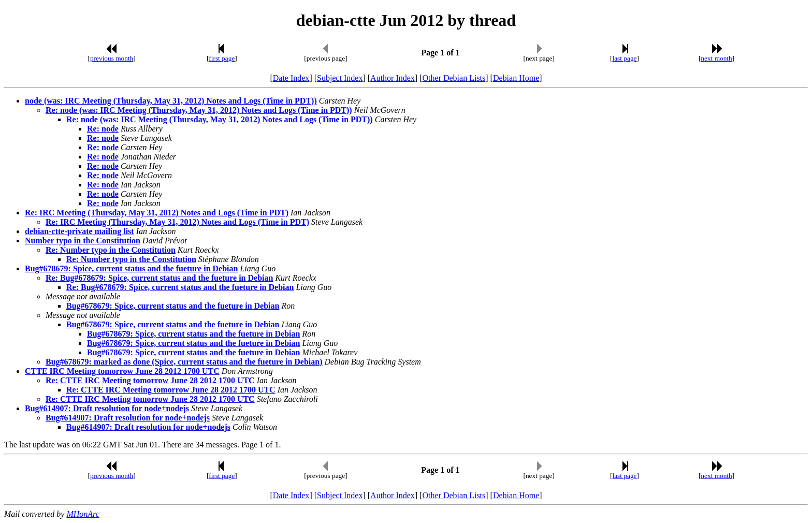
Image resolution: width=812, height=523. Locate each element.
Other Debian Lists (454, 78)
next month (716, 58)
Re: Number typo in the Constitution (111, 250)
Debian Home (516, 78)
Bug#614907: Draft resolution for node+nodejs (107, 408)
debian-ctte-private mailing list (79, 231)
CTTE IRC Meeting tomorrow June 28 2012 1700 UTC (122, 371)
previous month (112, 58)
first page (222, 58)
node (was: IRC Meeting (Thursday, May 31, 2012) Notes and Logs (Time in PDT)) (171, 101)
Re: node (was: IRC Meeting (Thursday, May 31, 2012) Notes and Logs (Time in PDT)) (199, 110)
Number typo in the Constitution (83, 241)
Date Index (291, 78)
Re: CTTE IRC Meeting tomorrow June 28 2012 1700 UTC (150, 380)
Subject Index (340, 78)
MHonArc (83, 514)
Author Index (393, 78)
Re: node (103, 129)
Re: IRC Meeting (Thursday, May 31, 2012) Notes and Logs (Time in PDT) (157, 213)
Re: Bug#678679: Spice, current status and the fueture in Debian (159, 278)
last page (625, 58)
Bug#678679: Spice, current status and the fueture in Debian (131, 268)
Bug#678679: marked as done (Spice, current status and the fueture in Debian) (184, 362)
